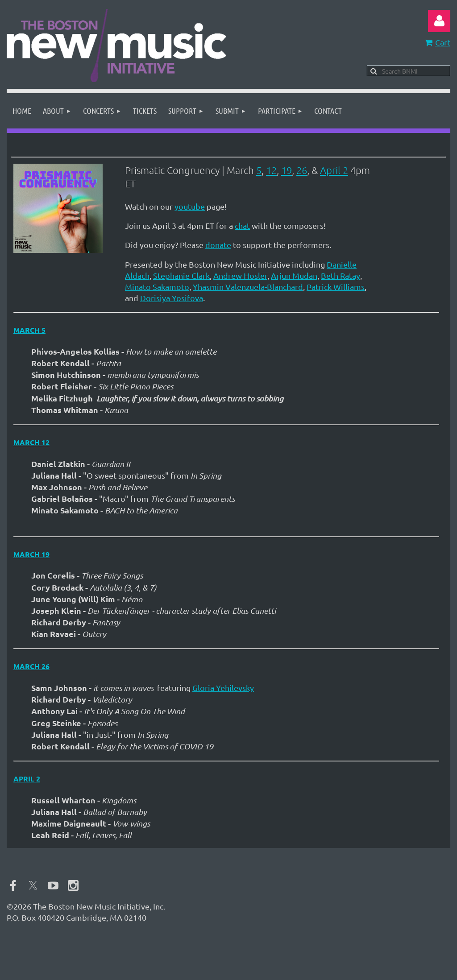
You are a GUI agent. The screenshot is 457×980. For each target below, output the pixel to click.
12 (271, 170)
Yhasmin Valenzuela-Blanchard (248, 287)
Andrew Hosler (240, 275)
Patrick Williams (336, 287)
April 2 (334, 170)
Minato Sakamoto (157, 287)
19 (287, 170)
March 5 (29, 330)
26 (302, 170)
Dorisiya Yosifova (172, 298)
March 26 (31, 666)
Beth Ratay (341, 275)
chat (242, 225)
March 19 (31, 554)
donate (218, 245)
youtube (190, 206)
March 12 (31, 442)
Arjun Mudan (294, 275)
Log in (439, 21)
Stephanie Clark (181, 275)
